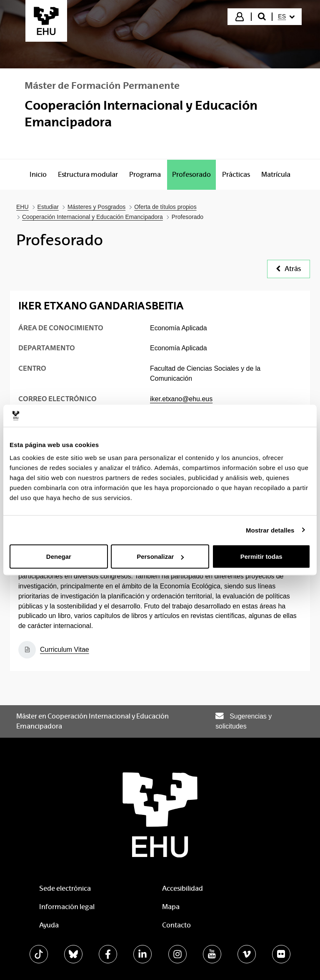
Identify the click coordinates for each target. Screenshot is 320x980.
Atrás (289, 269)
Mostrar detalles (270, 530)
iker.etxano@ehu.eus (181, 399)
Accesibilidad (182, 888)
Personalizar (160, 557)
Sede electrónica (65, 888)
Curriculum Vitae (65, 650)
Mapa (171, 907)
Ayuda (49, 925)
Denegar (59, 557)
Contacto (176, 925)
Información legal (67, 907)
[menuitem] (286, 17)
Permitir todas (261, 557)
